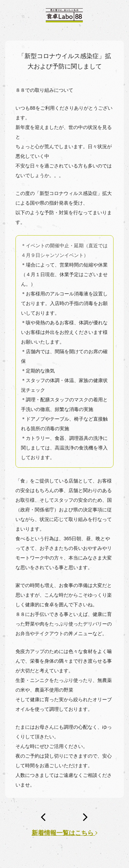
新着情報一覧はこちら (64, 833)
